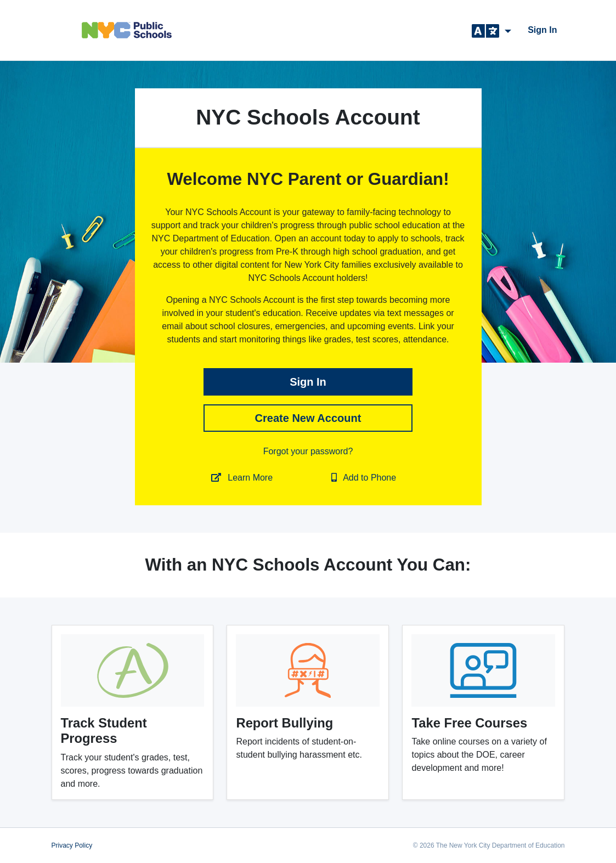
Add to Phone (364, 478)
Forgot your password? (308, 451)
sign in (542, 30)
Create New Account (308, 418)
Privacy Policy (72, 845)
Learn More (242, 478)
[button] (492, 30)
